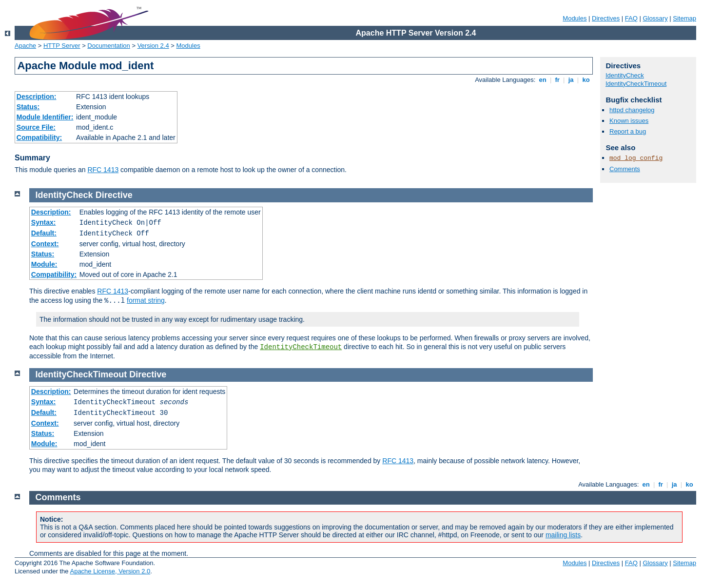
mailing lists (563, 535)
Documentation (108, 46)
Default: (44, 233)
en (543, 80)
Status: (28, 107)
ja (571, 80)
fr (557, 80)
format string (146, 300)
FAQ (631, 18)
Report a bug (628, 131)
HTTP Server (62, 46)
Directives (606, 18)
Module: (44, 264)
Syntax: (44, 222)
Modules (575, 18)
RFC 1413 (103, 170)
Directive (114, 195)
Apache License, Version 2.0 (110, 571)
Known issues (629, 121)
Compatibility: (39, 137)
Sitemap (684, 18)
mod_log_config (636, 158)
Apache (25, 46)
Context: (45, 244)
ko (586, 80)
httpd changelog (632, 110)
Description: (37, 97)
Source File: (36, 127)
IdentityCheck (625, 75)
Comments (625, 169)
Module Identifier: (45, 117)
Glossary (655, 18)
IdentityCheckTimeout (636, 84)
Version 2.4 (153, 46)
